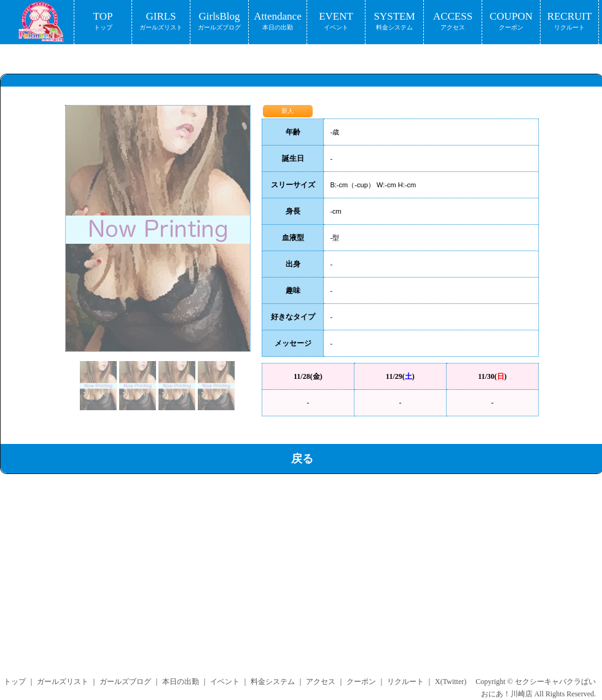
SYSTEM (394, 22)
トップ (15, 682)
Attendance (278, 22)
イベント (225, 682)
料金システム (273, 682)
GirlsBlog (219, 22)
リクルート (405, 682)
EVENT (336, 22)
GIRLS (161, 22)
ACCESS (453, 22)
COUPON (511, 22)
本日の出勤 (181, 682)
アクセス (321, 682)
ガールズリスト (63, 682)
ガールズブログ (125, 682)
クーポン (361, 682)
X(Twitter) (451, 682)
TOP (103, 22)
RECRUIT (569, 22)
